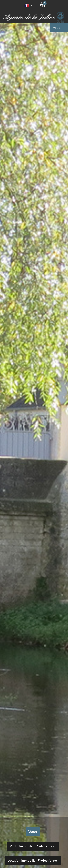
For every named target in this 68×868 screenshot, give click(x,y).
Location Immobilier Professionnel (33, 861)
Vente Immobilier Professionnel (33, 846)
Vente (33, 832)
